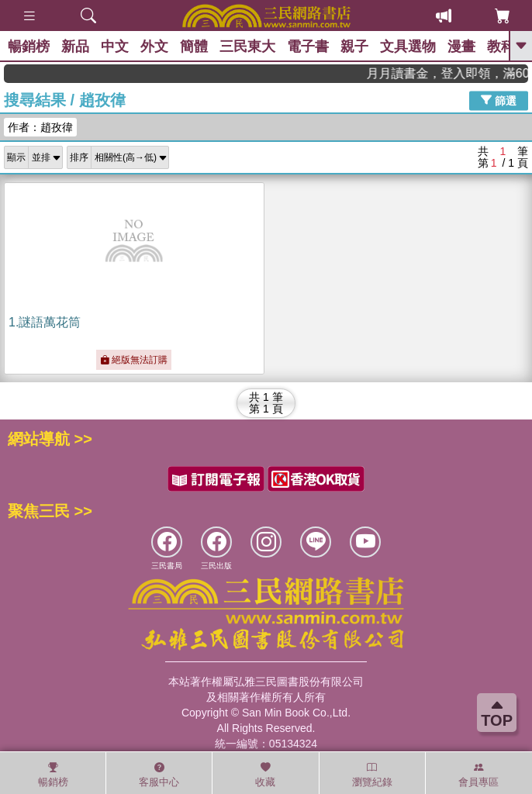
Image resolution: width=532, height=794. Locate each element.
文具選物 (408, 47)
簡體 (194, 47)
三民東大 (247, 47)
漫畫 (461, 47)
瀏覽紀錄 (372, 775)
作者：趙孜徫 (40, 127)
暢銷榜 (29, 47)
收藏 (265, 775)
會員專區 (478, 775)
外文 (154, 47)
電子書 (308, 47)
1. (45, 322)
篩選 (499, 100)
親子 (354, 47)
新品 (75, 47)
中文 (115, 47)
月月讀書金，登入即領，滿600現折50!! (463, 73)
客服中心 (159, 775)
